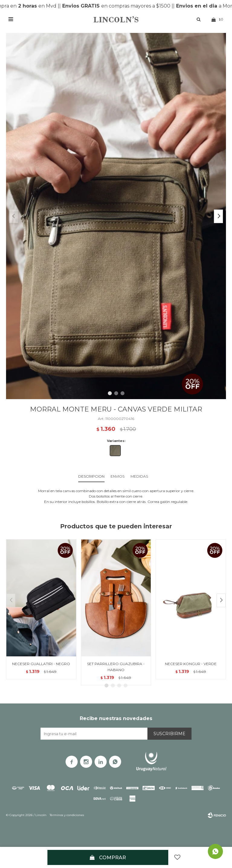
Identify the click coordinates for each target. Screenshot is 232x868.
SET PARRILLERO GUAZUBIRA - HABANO (116, 667)
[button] (218, 216)
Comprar (113, 858)
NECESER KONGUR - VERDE (191, 664)
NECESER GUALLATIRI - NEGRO (41, 664)
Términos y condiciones (67, 815)
